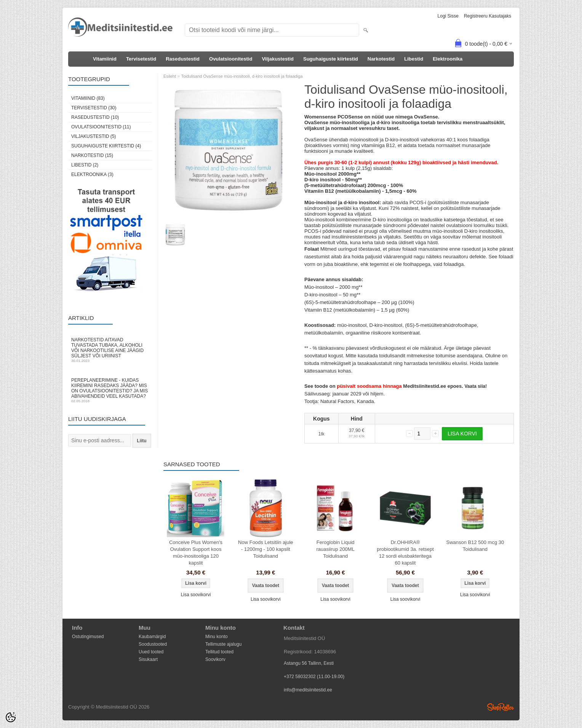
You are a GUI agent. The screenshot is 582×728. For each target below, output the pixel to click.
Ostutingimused (88, 637)
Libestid (414, 59)
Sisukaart (148, 659)
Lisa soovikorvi (196, 595)
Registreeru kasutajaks (488, 16)
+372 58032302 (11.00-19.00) (314, 677)
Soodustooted (153, 644)
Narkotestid (381, 59)
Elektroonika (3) (92, 174)
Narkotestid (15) (92, 155)
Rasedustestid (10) (95, 117)
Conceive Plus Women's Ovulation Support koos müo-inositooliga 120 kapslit (196, 553)
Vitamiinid (105, 59)
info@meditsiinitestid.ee (308, 690)
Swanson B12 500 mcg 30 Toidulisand (475, 546)
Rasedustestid (183, 59)
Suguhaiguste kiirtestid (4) (106, 146)
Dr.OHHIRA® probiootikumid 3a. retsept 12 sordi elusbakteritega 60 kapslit (405, 553)
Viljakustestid (278, 59)
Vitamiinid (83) (88, 98)
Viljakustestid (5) (94, 136)
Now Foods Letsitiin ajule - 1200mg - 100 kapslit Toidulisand (266, 549)
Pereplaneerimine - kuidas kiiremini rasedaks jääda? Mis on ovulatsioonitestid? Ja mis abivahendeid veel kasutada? (110, 390)
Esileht (170, 76)
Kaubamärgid (152, 637)
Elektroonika (448, 59)
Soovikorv (215, 659)
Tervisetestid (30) (94, 108)
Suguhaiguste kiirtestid (331, 59)
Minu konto (217, 637)
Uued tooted (151, 652)
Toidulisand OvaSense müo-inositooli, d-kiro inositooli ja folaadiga (242, 76)
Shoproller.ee (500, 707)
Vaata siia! (476, 386)
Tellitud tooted (219, 652)
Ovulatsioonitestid (231, 59)
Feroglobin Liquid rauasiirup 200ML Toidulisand (335, 549)
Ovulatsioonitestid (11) (101, 127)
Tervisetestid (141, 59)
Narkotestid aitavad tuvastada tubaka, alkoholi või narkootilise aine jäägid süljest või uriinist (110, 350)
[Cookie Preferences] (11, 717)
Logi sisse (448, 16)
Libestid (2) (85, 165)
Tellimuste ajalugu (223, 644)
